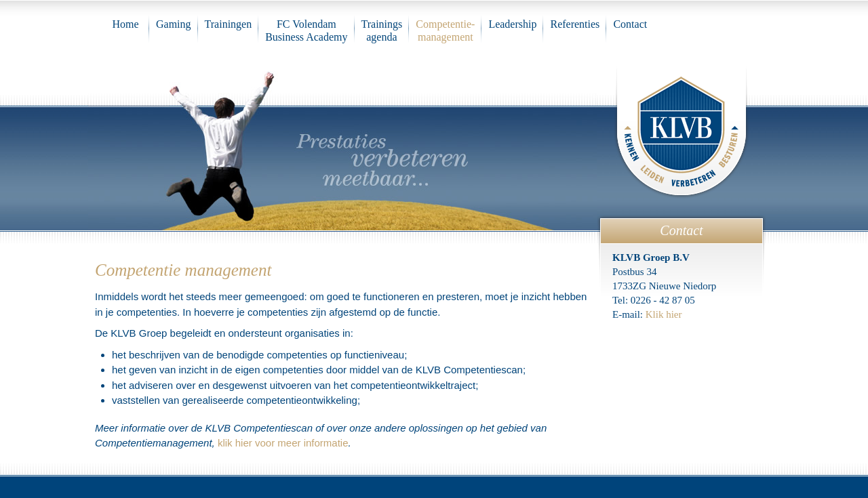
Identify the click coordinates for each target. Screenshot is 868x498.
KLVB (682, 129)
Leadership (512, 24)
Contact (630, 24)
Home (125, 24)
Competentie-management (445, 30)
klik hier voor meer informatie (283, 443)
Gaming (174, 24)
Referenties (575, 24)
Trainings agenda (382, 30)
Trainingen (229, 24)
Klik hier (664, 314)
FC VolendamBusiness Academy (306, 30)
